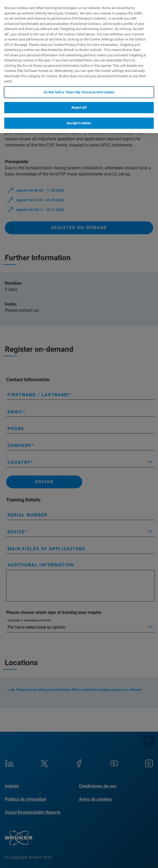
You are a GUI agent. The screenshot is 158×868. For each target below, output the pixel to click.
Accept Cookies (79, 123)
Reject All (79, 107)
